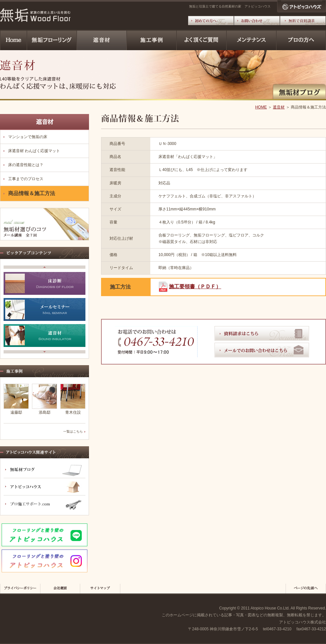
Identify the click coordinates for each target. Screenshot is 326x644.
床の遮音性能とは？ (26, 165)
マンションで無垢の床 (28, 137)
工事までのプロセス (26, 179)
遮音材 (279, 107)
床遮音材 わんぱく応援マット (34, 151)
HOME (261, 107)
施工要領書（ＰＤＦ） (195, 286)
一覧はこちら (73, 431)
